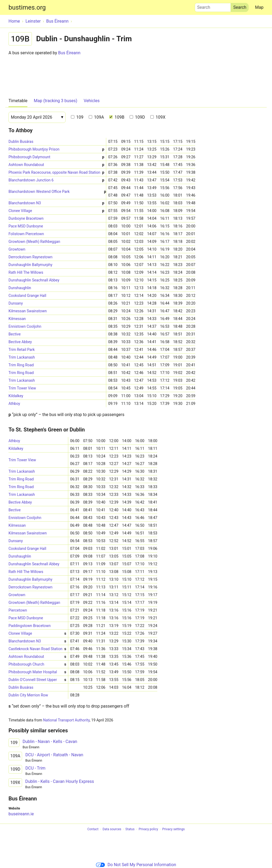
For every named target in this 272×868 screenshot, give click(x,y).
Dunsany (16, 303)
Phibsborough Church (37, 664)
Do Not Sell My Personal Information (136, 865)
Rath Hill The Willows (26, 272)
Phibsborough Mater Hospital (37, 672)
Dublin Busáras (21, 142)
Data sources (112, 829)
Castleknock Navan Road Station (37, 649)
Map (259, 7)
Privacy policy (148, 829)
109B (117, 117)
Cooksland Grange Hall (27, 296)
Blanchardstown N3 (56, 203)
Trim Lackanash (22, 357)
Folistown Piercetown (26, 234)
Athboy (14, 404)
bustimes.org (27, 7)
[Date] (37, 117)
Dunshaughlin (20, 288)
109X (158, 117)
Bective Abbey (20, 342)
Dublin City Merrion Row (28, 695)
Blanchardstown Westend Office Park (57, 192)
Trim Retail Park (22, 350)
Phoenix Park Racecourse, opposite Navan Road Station (56, 173)
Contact (93, 829)
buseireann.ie (21, 814)
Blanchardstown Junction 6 (56, 180)
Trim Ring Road (21, 365)
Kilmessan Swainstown (28, 311)
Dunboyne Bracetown (26, 218)
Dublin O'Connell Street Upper (37, 680)
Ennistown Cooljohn (25, 326)
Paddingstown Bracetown (30, 626)
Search (213, 6)
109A (96, 117)
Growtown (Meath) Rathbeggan (34, 242)
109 (77, 117)
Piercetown (18, 610)
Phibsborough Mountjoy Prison (56, 149)
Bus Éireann (69, 53)
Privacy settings (174, 829)
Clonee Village (56, 211)
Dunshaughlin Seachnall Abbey (34, 280)
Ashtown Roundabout (56, 165)
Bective (15, 334)
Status (130, 829)
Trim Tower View (22, 388)
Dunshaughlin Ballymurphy (30, 265)
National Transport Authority (66, 720)
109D (137, 117)
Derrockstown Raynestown (31, 257)
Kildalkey (16, 396)
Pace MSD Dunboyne (26, 226)
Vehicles (92, 101)
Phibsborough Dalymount (56, 157)
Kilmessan (17, 319)
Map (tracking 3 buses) (56, 101)
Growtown (17, 249)
